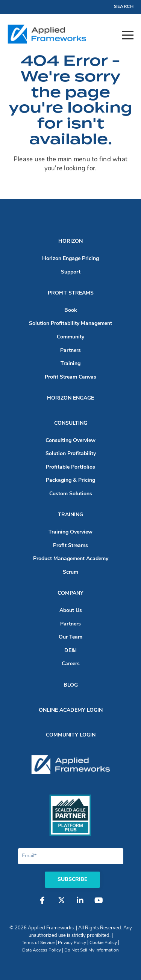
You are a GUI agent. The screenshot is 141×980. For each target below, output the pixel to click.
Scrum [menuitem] (70, 572)
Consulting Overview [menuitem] (70, 441)
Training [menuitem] (70, 364)
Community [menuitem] (70, 337)
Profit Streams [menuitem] (71, 293)
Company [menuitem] (70, 593)
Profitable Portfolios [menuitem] (70, 467)
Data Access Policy (42, 950)
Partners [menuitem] (70, 351)
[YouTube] (99, 904)
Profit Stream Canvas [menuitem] (70, 377)
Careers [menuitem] (71, 664)
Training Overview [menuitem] (70, 532)
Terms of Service (38, 943)
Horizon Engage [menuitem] (70, 398)
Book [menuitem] (71, 310)
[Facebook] (42, 904)
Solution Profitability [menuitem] (71, 454)
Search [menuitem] (124, 7)
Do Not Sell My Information (92, 950)
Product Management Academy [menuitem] (71, 559)
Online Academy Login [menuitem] (71, 710)
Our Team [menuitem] (70, 637)
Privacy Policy (72, 943)
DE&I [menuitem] (70, 651)
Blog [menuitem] (71, 685)
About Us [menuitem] (71, 611)
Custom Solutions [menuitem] (71, 494)
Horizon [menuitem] (70, 241)
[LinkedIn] (80, 904)
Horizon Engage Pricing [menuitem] (70, 259)
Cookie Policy (103, 943)
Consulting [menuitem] (71, 423)
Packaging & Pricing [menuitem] (70, 480)
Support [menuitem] (71, 272)
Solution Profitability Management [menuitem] (70, 324)
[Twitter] (61, 904)
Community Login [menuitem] (71, 735)
